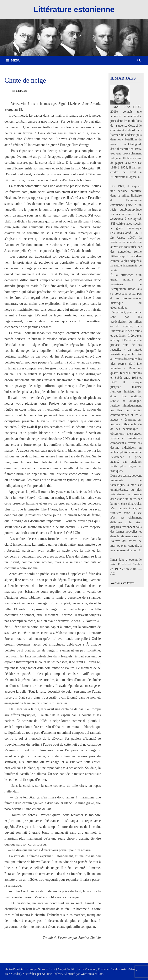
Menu (13, 60)
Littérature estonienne (74, 9)
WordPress (87, 974)
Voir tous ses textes (122, 583)
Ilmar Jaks (21, 91)
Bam (100, 974)
